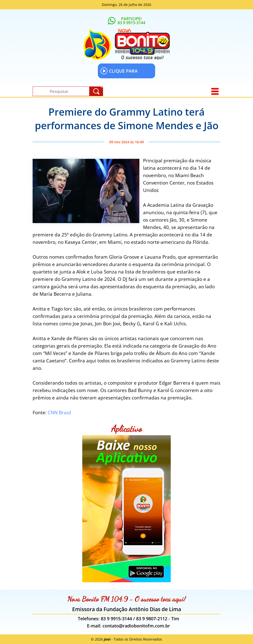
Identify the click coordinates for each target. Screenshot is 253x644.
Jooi (107, 639)
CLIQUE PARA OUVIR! (119, 73)
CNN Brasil (59, 412)
